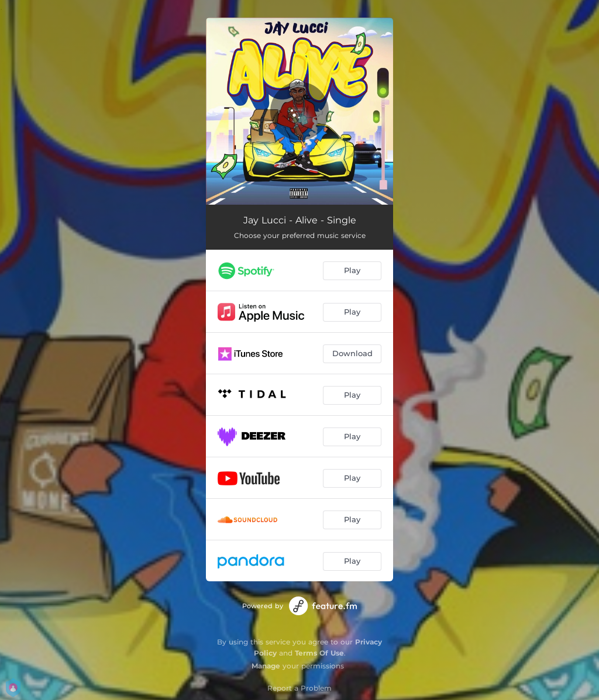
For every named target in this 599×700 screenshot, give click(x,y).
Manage (266, 666)
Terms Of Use (319, 653)
